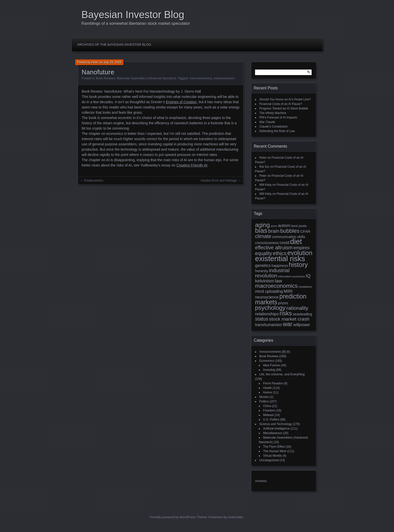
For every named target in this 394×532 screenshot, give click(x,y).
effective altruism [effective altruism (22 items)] (274, 248)
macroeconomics (201, 78)
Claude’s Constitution (274, 127)
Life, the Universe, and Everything (282, 374)
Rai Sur (264, 167)
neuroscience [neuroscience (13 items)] (267, 297)
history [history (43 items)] (298, 265)
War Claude (267, 122)
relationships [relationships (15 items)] (267, 314)
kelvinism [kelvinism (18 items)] (265, 281)
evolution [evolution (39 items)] (300, 253)
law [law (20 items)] (279, 281)
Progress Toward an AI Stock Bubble (284, 108)
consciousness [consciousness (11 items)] (267, 243)
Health (267, 388)
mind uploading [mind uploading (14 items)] (269, 291)
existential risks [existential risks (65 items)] (280, 258)
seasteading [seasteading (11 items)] (302, 314)
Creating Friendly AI (192, 165)
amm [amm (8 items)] (274, 226)
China (267, 406)
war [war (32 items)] (288, 324)
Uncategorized (269, 460)
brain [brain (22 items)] (274, 231)
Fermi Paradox (273, 383)
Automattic (236, 517)
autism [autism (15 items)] (284, 226)
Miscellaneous (273, 433)
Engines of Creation (181, 102)
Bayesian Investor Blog (133, 15)
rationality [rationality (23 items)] (297, 308)
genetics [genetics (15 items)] (263, 265)
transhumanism (224, 78)
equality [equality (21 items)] (263, 253)
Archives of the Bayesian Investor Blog (114, 45)
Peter (95, 62)
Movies (264, 397)
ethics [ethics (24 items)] (280, 253)
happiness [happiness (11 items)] (280, 266)
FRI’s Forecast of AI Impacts (278, 117)
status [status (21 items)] (262, 319)
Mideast (268, 415)
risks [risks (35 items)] (286, 313)
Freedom (269, 410)
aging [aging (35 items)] (262, 225)
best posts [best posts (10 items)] (299, 226)
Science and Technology (276, 424)
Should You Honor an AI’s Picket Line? (285, 99)
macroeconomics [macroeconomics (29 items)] (276, 286)
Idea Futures (272, 365)
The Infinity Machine (273, 113)
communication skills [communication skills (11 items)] (289, 237)
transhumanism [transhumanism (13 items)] (268, 325)
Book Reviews (106, 78)
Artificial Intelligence (276, 429)
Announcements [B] (273, 352)
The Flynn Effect (274, 447)
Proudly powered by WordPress (173, 517)
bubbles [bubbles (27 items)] (290, 231)
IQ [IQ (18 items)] (308, 276)
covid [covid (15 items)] (284, 243)
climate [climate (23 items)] (263, 236)
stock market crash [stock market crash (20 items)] (289, 319)
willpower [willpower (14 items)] (302, 325)
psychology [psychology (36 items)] (270, 308)
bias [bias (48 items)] (261, 230)
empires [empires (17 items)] (302, 248)
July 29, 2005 (112, 62)
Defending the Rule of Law (277, 131)
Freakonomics (94, 181)
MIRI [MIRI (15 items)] (288, 291)
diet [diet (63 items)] (296, 242)
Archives (261, 481)
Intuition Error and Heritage (219, 181)
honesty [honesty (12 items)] (262, 271)
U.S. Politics (271, 420)
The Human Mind (275, 451)
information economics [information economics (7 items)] (292, 276)
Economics (267, 361)
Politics (264, 401)
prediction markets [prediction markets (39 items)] (281, 299)
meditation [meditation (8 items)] (305, 287)
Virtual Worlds (272, 456)
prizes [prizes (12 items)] (283, 303)
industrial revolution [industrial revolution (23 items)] (272, 273)
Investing (269, 370)
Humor (268, 392)
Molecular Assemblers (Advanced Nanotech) (146, 78)
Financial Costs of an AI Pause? (281, 104)
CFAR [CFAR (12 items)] (305, 231)
